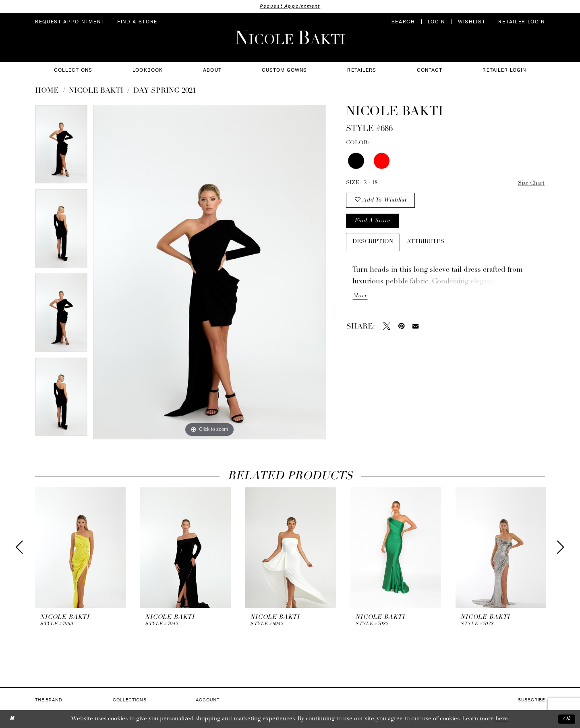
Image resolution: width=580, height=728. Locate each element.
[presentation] (80, 548)
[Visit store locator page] (137, 22)
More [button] (360, 298)
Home (47, 91)
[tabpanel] (61, 147)
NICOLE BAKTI (96, 91)
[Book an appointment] (70, 22)
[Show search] (403, 22)
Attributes (426, 243)
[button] (436, 22)
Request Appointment (290, 6)
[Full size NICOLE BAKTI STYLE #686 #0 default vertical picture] (209, 272)
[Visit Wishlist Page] (472, 22)
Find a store (373, 222)
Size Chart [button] (531, 183)
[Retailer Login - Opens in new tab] (522, 22)
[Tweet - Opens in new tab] (387, 328)
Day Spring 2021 (165, 91)
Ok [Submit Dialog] (567, 719)
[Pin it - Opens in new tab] (401, 328)
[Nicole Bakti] (290, 37)
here (501, 719)
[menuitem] (70, 22)
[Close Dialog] (12, 719)
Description (373, 243)
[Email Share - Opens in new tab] (415, 328)
